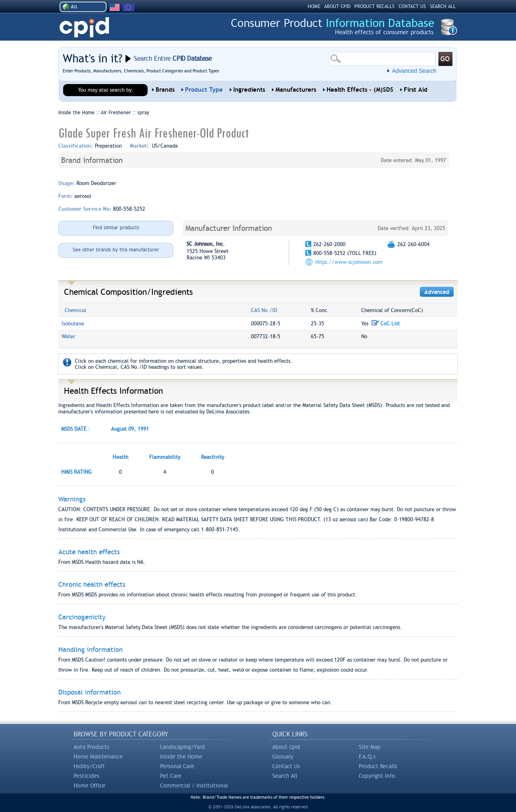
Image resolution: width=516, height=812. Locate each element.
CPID (84, 28)
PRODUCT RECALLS (374, 6)
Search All (285, 776)
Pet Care (171, 776)
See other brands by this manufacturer (116, 250)
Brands (165, 90)
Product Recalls (378, 766)
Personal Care (177, 766)
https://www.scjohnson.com (349, 262)
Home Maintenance (98, 756)
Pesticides (86, 776)
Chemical (76, 310)
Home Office (89, 785)
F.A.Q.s (367, 756)
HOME (314, 6)
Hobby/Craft (89, 766)
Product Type (204, 90)
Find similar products (116, 228)
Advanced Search (414, 71)
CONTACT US (412, 6)
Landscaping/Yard (182, 747)
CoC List (386, 324)
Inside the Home (181, 756)
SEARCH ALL (443, 6)
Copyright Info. (378, 776)
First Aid (416, 90)
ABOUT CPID (337, 6)
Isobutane (73, 324)
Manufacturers (296, 90)
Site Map (370, 747)
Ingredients (249, 90)
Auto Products (91, 747)
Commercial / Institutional (194, 785)
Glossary (283, 756)
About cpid (286, 747)
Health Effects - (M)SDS (360, 90)
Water (68, 336)
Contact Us (286, 766)
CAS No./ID (264, 310)
